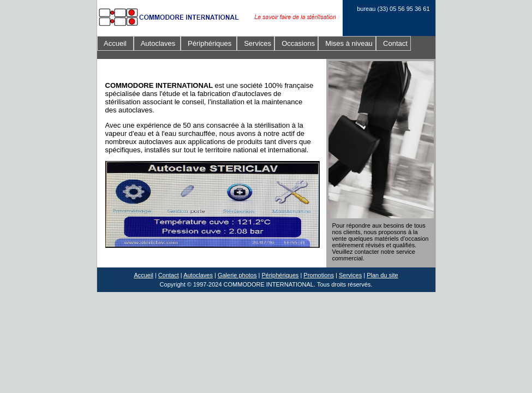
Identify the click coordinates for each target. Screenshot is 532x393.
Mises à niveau (347, 43)
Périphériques (209, 43)
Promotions (319, 275)
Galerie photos (237, 275)
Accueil (116, 43)
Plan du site (382, 275)
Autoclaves (157, 43)
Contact (393, 43)
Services (256, 43)
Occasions (296, 43)
